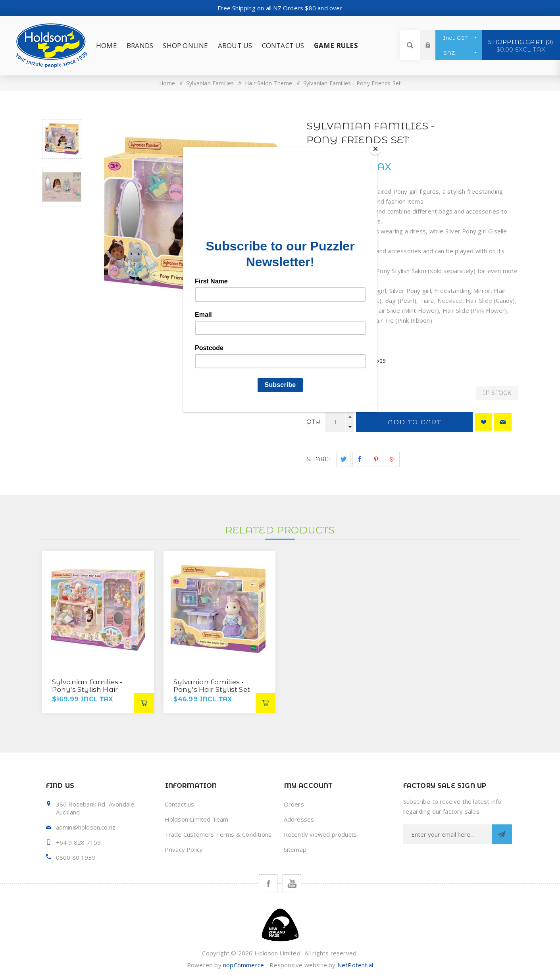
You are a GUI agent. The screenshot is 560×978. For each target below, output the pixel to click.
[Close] (375, 149)
